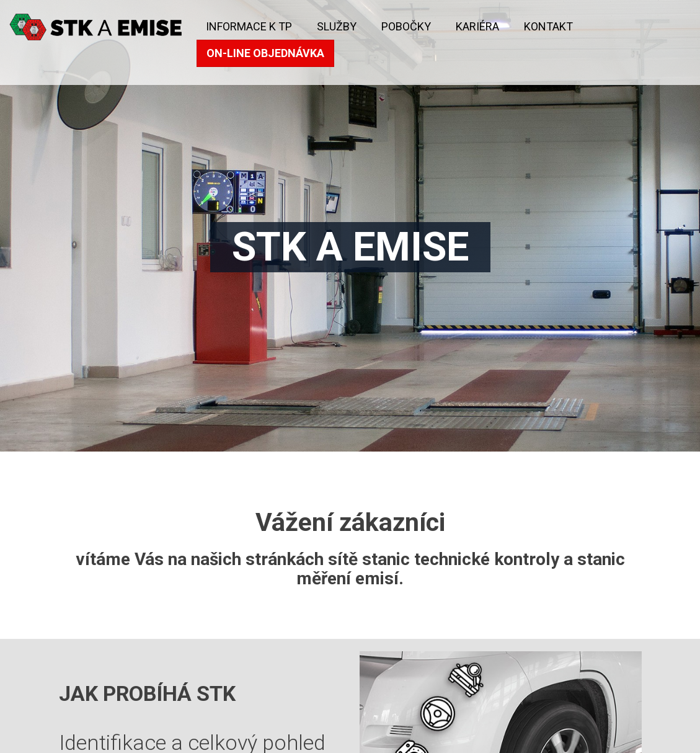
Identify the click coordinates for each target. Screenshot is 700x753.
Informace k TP (249, 26)
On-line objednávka (265, 53)
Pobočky (406, 26)
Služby (337, 26)
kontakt (548, 26)
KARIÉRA (477, 26)
